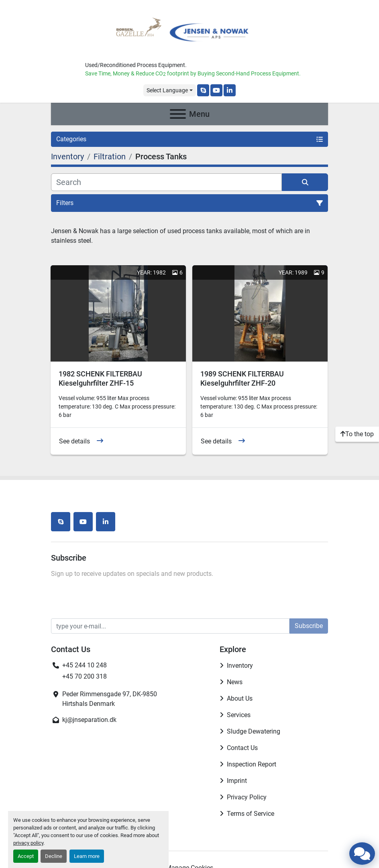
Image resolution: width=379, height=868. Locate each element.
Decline (54, 856)
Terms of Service (251, 814)
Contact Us (242, 748)
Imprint (237, 781)
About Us (240, 698)
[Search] (166, 182)
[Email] (170, 626)
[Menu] (178, 114)
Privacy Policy (247, 797)
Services (239, 715)
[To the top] (357, 434)
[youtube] (216, 90)
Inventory (240, 666)
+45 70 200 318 (85, 676)
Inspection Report (252, 764)
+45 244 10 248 (85, 665)
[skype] (203, 90)
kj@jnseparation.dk (89, 720)
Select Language (167, 90)
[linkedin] (230, 90)
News (235, 682)
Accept (26, 856)
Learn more (87, 856)
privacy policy (28, 843)
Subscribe (309, 626)
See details (74, 441)
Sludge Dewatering (254, 731)
